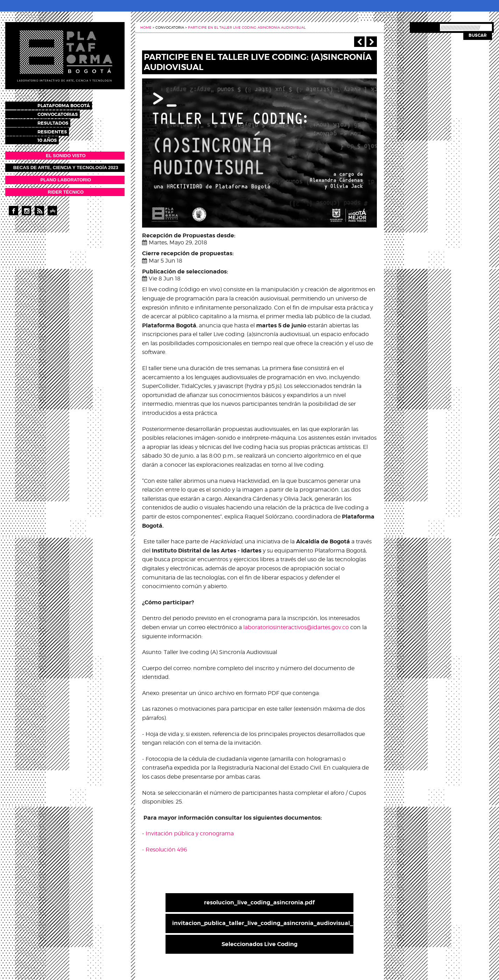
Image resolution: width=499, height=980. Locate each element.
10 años (53, 137)
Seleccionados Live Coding (259, 944)
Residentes (58, 129)
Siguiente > (372, 42)
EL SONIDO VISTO (66, 152)
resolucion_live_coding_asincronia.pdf (259, 902)
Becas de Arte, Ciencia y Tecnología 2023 (66, 165)
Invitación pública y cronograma (190, 833)
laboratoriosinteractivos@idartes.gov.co (296, 627)
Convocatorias (64, 113)
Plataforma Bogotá (70, 105)
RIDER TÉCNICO (66, 189)
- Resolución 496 (165, 850)
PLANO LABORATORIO (66, 177)
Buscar (478, 35)
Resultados (59, 121)
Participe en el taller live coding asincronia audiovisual (247, 27)
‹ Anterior (359, 42)
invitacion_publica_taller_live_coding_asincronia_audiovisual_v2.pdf (263, 923)
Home (146, 27)
